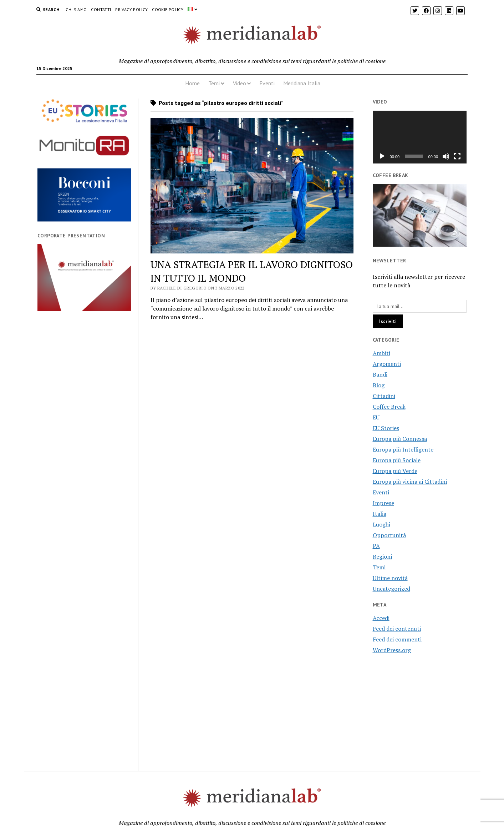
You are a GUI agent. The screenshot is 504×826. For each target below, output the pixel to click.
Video (240, 83)
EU (376, 417)
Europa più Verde (395, 471)
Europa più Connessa (400, 439)
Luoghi (381, 524)
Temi (214, 83)
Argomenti (387, 364)
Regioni (382, 556)
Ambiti (381, 353)
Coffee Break (389, 407)
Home (192, 83)
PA (376, 546)
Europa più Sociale (397, 460)
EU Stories (386, 428)
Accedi (381, 618)
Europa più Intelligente (403, 449)
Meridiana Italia (302, 83)
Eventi (267, 83)
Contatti (101, 9)
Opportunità (389, 535)
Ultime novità (390, 578)
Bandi (380, 374)
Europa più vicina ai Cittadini (410, 482)
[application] (420, 137)
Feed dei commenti (397, 639)
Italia (380, 514)
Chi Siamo (76, 9)
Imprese (383, 503)
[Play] (382, 156)
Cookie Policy (168, 9)
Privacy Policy (131, 9)
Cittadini (384, 396)
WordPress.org (392, 650)
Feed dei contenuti (397, 629)
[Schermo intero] (457, 156)
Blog (379, 385)
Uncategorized (391, 589)
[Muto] (446, 156)
